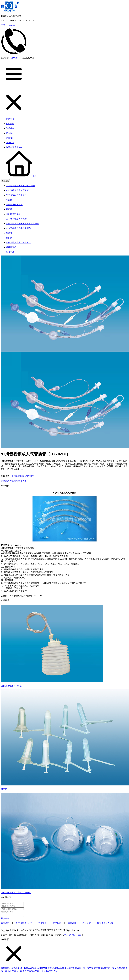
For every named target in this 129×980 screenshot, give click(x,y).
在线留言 (87, 924)
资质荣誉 (42, 924)
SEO (80, 936)
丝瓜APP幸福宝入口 (48, 972)
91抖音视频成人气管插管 (23, 476)
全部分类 (5, 181)
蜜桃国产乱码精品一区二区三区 (79, 969)
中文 (3, 25)
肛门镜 (4, 789)
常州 (74, 936)
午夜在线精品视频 (31, 972)
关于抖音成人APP (24, 924)
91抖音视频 (14, 969)
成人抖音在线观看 (28, 969)
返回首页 (5, 924)
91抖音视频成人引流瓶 (11, 686)
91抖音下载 (42, 969)
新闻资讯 (72, 924)
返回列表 (23, 481)
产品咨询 (5, 481)
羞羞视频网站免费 (56, 969)
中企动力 (68, 936)
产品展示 (57, 924)
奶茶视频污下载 (15, 972)
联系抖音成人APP (105, 924)
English (11, 25)
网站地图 (5, 969)
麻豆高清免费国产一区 (104, 969)
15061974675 (17, 58)
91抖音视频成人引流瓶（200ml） (16, 893)
